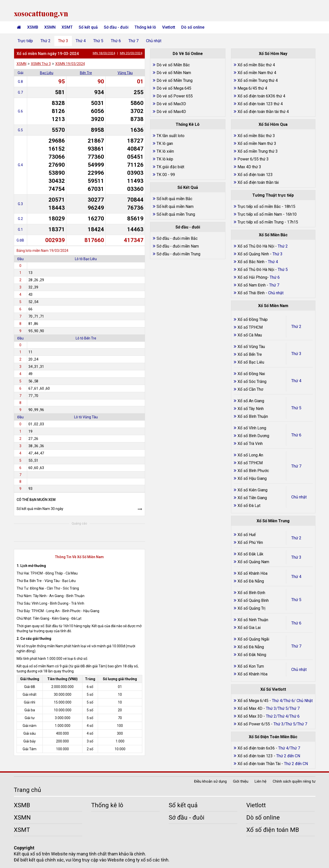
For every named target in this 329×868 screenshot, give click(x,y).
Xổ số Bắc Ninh (251, 262)
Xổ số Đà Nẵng (251, 581)
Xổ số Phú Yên (250, 542)
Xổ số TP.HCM (250, 327)
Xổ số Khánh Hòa (252, 573)
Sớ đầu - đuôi (116, 27)
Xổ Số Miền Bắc (273, 235)
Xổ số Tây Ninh (251, 409)
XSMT (67, 27)
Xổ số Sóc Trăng (252, 382)
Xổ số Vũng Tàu (251, 347)
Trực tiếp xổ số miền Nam (260, 214)
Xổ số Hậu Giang (252, 478)
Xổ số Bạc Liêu (251, 362)
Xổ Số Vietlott (273, 689)
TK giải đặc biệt (170, 167)
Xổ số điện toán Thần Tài (260, 764)
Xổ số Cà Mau (250, 335)
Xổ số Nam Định (252, 285)
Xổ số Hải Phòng (252, 277)
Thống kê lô (145, 27)
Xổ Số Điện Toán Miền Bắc (273, 737)
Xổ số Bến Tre (250, 354)
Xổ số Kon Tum (251, 666)
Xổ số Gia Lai (249, 628)
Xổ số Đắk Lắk (250, 554)
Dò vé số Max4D (171, 112)
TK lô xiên (165, 151)
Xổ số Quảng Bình (253, 600)
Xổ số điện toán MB (273, 830)
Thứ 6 (116, 41)
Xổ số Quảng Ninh (253, 254)
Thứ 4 (81, 41)
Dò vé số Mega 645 (174, 88)
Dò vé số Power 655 (175, 96)
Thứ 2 (45, 41)
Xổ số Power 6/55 (254, 724)
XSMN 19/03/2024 (70, 64)
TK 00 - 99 (166, 175)
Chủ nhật (154, 41)
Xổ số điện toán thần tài (258, 182)
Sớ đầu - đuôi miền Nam (178, 246)
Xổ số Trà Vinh (250, 444)
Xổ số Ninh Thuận (253, 620)
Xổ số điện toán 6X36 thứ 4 (261, 96)
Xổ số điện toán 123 (255, 175)
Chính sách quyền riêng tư (294, 781)
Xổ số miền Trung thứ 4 (258, 80)
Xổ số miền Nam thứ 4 (257, 73)
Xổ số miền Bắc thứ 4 (256, 65)
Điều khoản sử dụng (210, 781)
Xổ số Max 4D (250, 708)
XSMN (50, 27)
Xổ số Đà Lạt (249, 506)
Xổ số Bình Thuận (253, 416)
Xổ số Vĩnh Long (252, 428)
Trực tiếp (25, 41)
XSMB (33, 27)
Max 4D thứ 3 (249, 167)
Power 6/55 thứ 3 (253, 159)
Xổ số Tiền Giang (252, 498)
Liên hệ (261, 781)
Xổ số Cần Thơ (250, 389)
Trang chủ (27, 790)
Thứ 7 (133, 41)
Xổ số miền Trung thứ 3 (258, 151)
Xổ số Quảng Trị (251, 608)
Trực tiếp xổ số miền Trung (261, 222)
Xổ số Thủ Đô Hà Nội (256, 246)
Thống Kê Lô (188, 124)
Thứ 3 (63, 41)
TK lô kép (165, 159)
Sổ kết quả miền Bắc (174, 199)
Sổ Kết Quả (188, 187)
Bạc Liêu (47, 73)
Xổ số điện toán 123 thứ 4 (260, 104)
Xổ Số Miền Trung (273, 521)
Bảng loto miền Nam (33, 251)
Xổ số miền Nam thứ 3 (257, 143)
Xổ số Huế (247, 535)
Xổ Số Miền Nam (273, 306)
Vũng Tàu (125, 73)
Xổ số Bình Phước (253, 471)
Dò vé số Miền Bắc (173, 65)
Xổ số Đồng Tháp (253, 320)
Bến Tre (86, 73)
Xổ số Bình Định (251, 593)
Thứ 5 (98, 41)
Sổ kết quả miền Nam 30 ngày (40, 509)
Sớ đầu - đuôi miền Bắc (177, 238)
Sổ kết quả (88, 27)
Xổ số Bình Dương (253, 436)
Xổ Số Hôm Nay (273, 54)
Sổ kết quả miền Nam (175, 207)
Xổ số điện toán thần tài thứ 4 (263, 112)
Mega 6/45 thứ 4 (252, 88)
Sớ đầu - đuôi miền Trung (178, 254)
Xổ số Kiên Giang (252, 490)
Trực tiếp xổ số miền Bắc (259, 207)
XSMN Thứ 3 (41, 64)
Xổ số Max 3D (250, 716)
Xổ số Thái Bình (252, 293)
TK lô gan (165, 143)
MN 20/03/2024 (131, 53)
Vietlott (169, 27)
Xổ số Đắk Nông (252, 655)
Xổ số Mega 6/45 (253, 701)
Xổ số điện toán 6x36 (256, 748)
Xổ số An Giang (251, 401)
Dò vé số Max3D (171, 104)
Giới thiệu (241, 781)
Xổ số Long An (250, 455)
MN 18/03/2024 (104, 53)
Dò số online (193, 27)
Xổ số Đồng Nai (251, 374)
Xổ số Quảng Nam (253, 562)
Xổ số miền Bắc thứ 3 (256, 136)
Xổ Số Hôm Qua (273, 124)
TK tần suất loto (171, 136)
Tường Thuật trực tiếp (273, 195)
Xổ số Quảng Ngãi (253, 639)
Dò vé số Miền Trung (175, 80)
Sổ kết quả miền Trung (176, 214)
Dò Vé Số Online (188, 54)
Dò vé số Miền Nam (174, 73)
